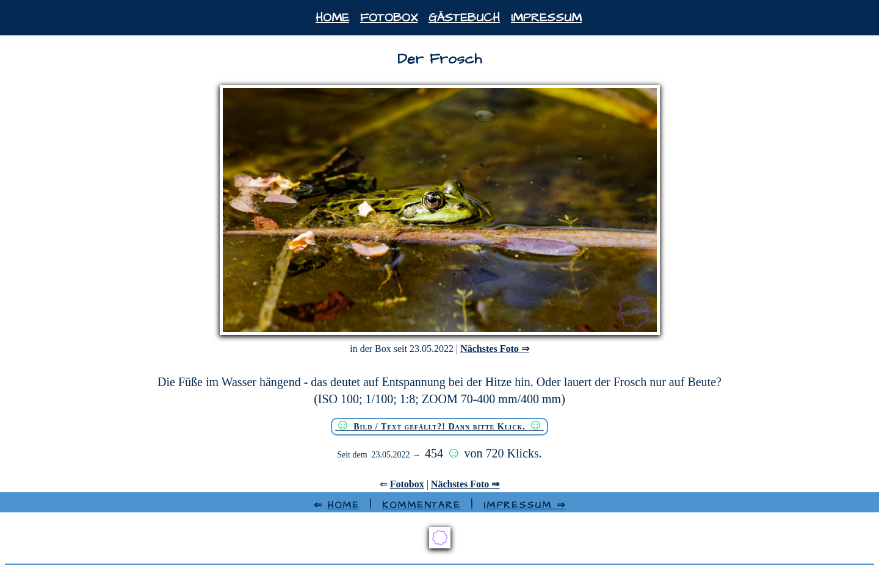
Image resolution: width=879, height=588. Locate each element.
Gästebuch (464, 18)
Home (332, 18)
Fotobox (389, 18)
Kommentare (421, 505)
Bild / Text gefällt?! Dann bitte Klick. (440, 425)
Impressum (546, 18)
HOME (344, 505)
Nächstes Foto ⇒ (495, 349)
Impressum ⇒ (525, 505)
